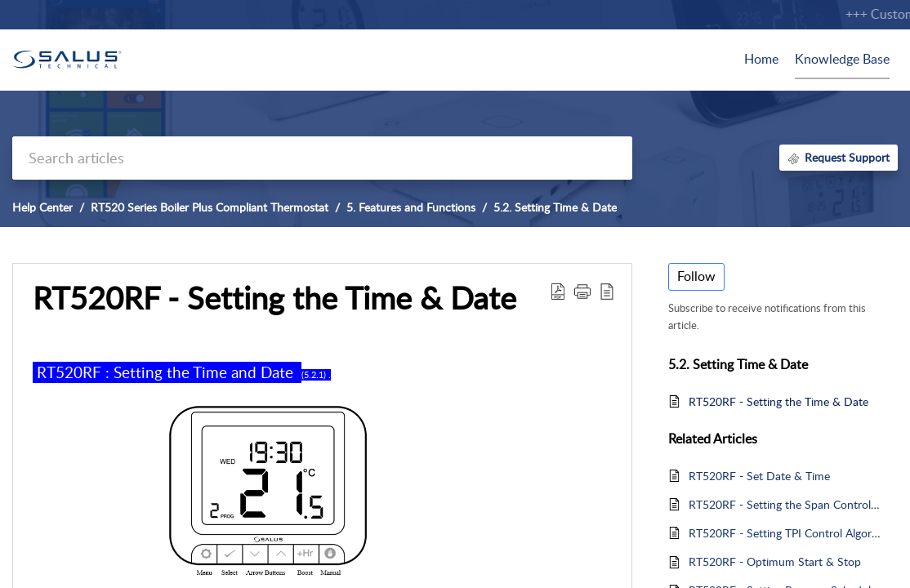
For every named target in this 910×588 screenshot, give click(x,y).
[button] (582, 291)
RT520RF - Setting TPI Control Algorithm (785, 533)
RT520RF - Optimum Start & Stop (775, 561)
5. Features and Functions (411, 207)
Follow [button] (696, 276)
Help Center (42, 207)
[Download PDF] (558, 291)
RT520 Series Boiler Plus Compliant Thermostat (210, 207)
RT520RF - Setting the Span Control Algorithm (785, 504)
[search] (322, 158)
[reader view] (607, 291)
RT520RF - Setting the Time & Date (274, 298)
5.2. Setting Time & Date (555, 207)
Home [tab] (761, 59)
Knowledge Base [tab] (842, 59)
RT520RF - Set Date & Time (759, 476)
